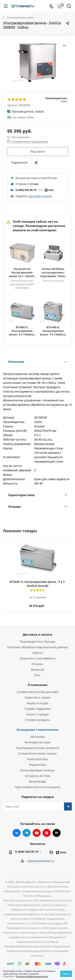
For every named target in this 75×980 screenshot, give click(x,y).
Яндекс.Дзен (47, 833)
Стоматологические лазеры (37, 753)
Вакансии (38, 669)
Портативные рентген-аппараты (38, 787)
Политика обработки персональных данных (37, 647)
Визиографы (38, 781)
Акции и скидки (37, 703)
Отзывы (37, 664)
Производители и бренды (38, 642)
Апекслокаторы (38, 759)
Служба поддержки (38, 709)
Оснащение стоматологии (37, 730)
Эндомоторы (37, 765)
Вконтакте (17, 833)
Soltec (64, 101)
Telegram (27, 833)
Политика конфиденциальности (32, 976)
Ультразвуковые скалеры (37, 770)
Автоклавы (38, 737)
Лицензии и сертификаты (37, 658)
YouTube (37, 833)
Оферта (37, 653)
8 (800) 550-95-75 (26, 190)
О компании (38, 685)
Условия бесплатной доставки (38, 692)
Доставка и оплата (40, 196)
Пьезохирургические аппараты (38, 748)
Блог (37, 675)
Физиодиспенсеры (37, 742)
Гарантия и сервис (38, 697)
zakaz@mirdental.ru (41, 861)
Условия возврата (38, 720)
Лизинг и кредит (37, 714)
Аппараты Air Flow (37, 776)
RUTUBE (57, 833)
